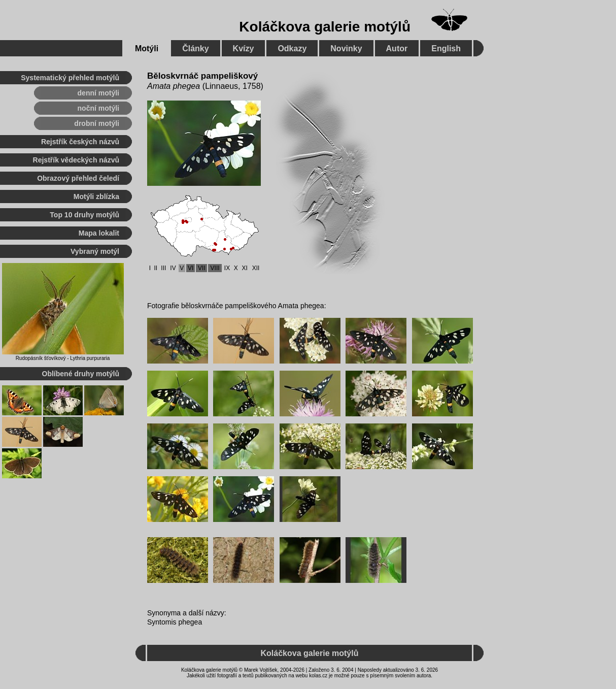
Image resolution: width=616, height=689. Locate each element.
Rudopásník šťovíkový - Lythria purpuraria (63, 358)
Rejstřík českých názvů (80, 142)
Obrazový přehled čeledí (78, 178)
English (446, 48)
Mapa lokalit (99, 233)
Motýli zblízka (96, 196)
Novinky (346, 48)
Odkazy (292, 48)
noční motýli (98, 108)
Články (195, 48)
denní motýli (98, 93)
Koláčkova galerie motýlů (325, 27)
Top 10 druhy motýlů (84, 215)
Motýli (147, 48)
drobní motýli (97, 123)
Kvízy (244, 48)
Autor (397, 48)
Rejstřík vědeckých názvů (76, 160)
